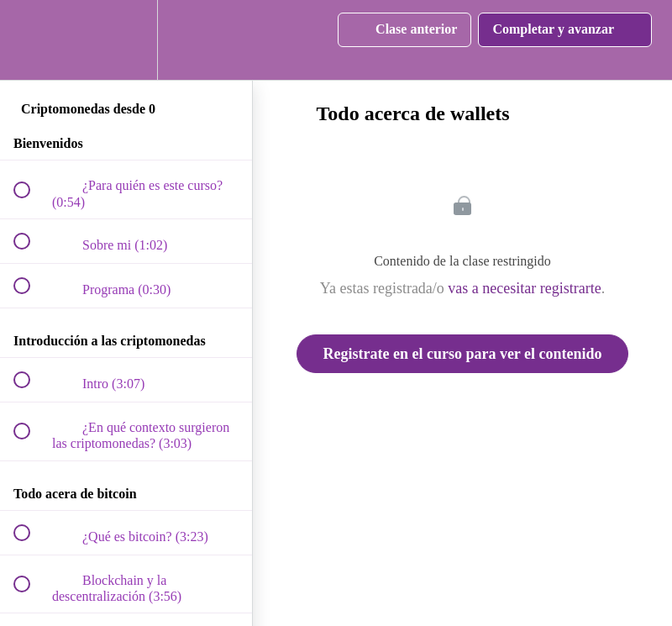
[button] (31, 40)
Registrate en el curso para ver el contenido (462, 354)
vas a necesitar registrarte (524, 288)
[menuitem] (126, 40)
